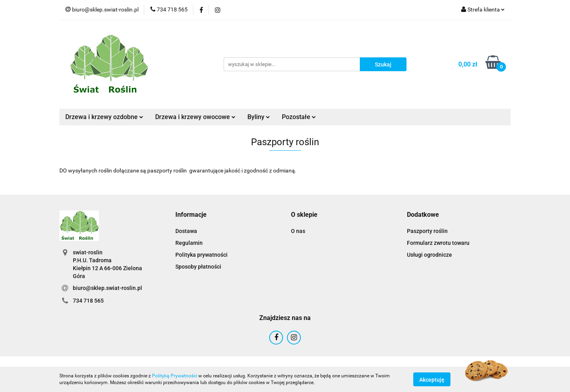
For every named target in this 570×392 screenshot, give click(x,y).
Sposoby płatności (198, 267)
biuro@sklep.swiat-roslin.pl (107, 288)
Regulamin (189, 243)
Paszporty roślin (427, 231)
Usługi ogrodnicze (429, 255)
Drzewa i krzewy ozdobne (104, 117)
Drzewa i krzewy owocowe (195, 117)
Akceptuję (432, 379)
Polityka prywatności (201, 255)
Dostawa (186, 231)
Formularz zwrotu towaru (438, 243)
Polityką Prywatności (175, 376)
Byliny (259, 117)
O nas (298, 231)
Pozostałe (299, 117)
